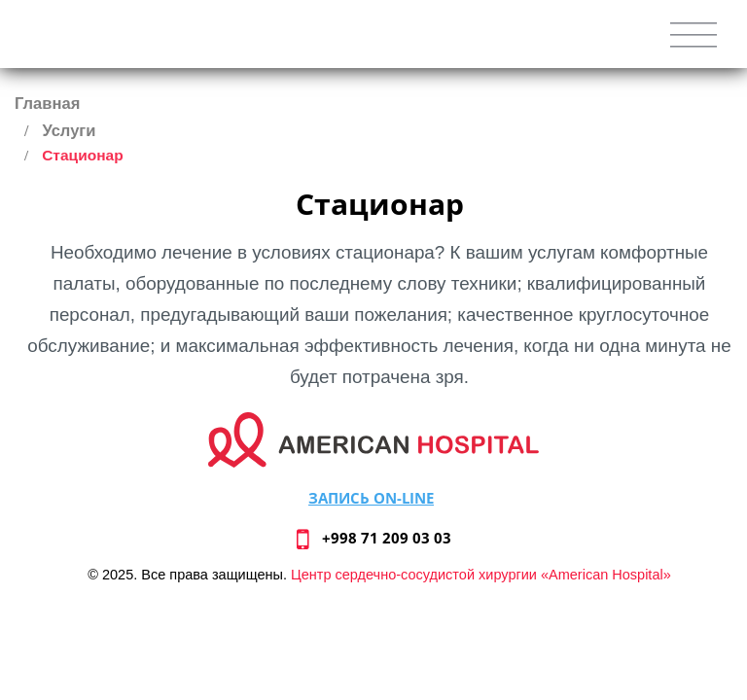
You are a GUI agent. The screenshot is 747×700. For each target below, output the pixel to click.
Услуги (69, 131)
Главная (47, 104)
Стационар (82, 155)
